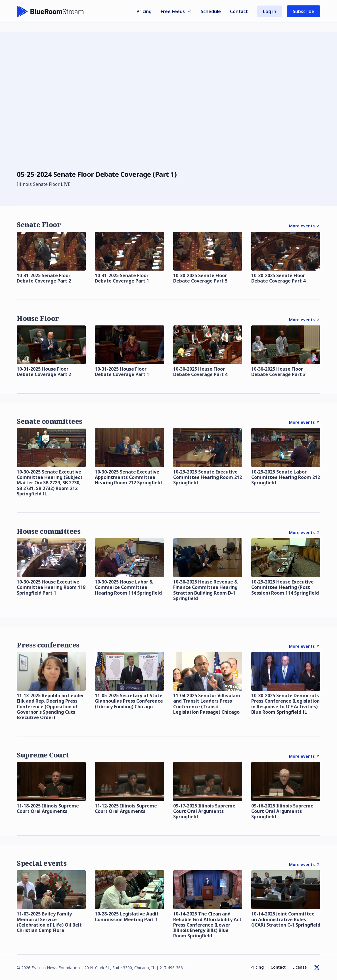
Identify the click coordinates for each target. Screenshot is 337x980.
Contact (239, 11)
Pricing (144, 11)
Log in (270, 11)
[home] (50, 11)
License (300, 967)
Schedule (211, 11)
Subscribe (303, 11)
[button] (176, 11)
